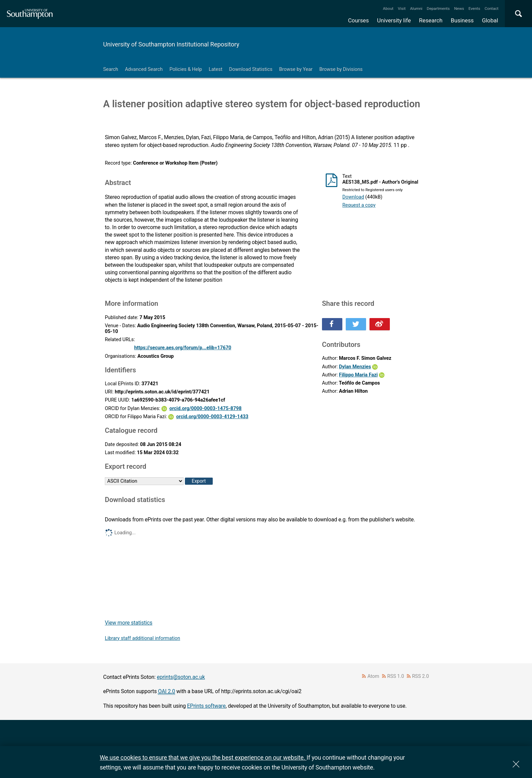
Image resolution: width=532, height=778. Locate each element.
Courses (358, 20)
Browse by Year (296, 69)
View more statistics (129, 623)
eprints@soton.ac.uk (181, 677)
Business (462, 20)
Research (431, 20)
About (388, 8)
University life (394, 20)
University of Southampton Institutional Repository (171, 44)
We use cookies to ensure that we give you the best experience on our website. (203, 757)
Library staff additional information (142, 638)
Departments (438, 8)
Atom (373, 676)
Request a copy (359, 205)
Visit (402, 8)
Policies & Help (186, 69)
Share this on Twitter (356, 324)
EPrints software (206, 706)
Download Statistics (251, 69)
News (459, 8)
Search (111, 69)
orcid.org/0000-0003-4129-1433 (212, 417)
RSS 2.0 (421, 676)
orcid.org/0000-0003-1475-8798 (205, 409)
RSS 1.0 (396, 676)
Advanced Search (144, 69)
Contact (491, 8)
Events (474, 8)
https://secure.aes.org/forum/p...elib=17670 (183, 348)
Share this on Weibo (380, 324)
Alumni (416, 8)
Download (353, 197)
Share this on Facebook (332, 324)
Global (490, 20)
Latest (215, 69)
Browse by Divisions (341, 69)
